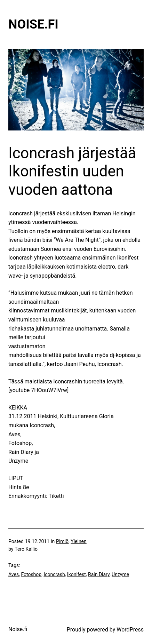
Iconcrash (54, 574)
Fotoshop (31, 574)
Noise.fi (33, 24)
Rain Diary (99, 574)
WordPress (130, 630)
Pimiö (62, 541)
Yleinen (79, 541)
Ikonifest (77, 574)
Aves (14, 574)
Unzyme (120, 574)
